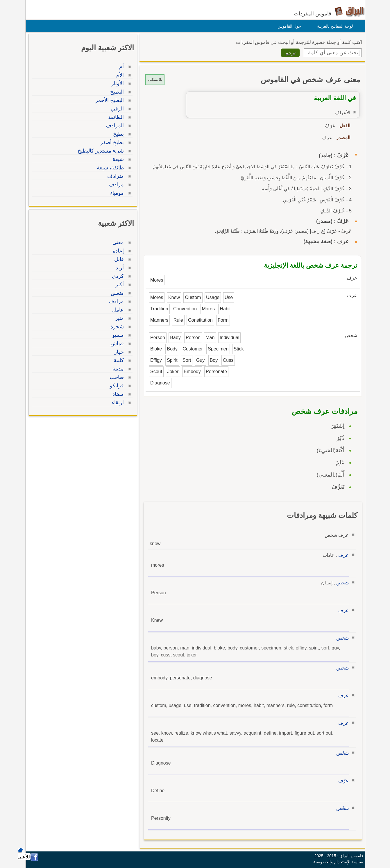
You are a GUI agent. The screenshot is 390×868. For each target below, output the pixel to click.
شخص (341, 583)
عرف (342, 555)
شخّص (341, 753)
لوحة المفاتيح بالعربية (333, 26)
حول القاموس (288, 26)
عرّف (342, 781)
